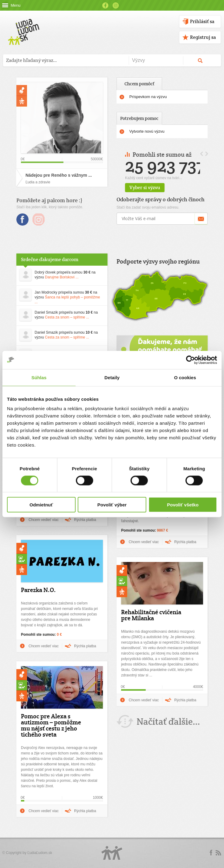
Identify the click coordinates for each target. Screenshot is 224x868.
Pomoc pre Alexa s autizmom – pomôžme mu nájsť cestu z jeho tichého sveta (51, 725)
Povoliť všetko (183, 505)
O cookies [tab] (185, 377)
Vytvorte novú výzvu (147, 131)
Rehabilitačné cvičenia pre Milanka (151, 615)
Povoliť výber (112, 505)
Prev (202, 154)
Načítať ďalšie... (168, 722)
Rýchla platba (85, 520)
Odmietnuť (41, 505)
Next (207, 154)
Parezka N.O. (38, 590)
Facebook (105, 5)
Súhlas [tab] (39, 377)
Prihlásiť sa (202, 21)
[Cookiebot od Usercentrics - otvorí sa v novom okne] (190, 360)
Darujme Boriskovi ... (62, 277)
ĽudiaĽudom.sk (40, 853)
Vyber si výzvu (159, 187)
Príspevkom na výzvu (148, 97)
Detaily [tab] (112, 377)
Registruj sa (203, 37)
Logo (112, 853)
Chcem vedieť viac (44, 520)
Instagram (116, 5)
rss (218, 853)
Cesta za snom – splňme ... (67, 317)
